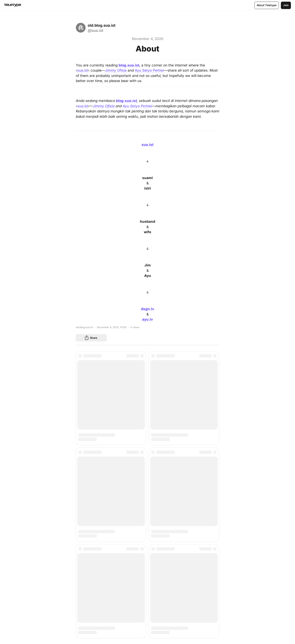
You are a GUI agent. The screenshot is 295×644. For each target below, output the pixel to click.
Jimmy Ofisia (116, 70)
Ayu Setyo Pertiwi (149, 70)
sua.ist (83, 70)
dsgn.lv (147, 309)
